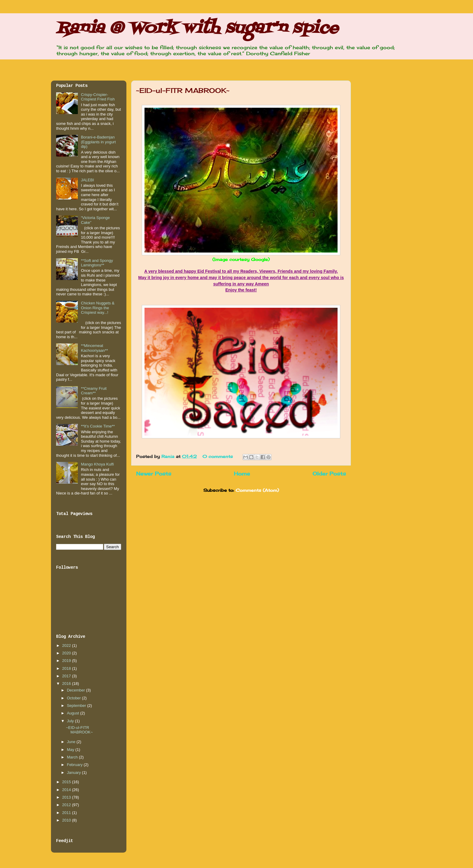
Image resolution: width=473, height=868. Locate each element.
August (74, 713)
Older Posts (329, 474)
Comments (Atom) (257, 490)
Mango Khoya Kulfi (97, 464)
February (75, 765)
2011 (67, 813)
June (72, 742)
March (73, 757)
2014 (67, 790)
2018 (67, 668)
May (71, 750)
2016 (67, 684)
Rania (169, 456)
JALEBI (87, 180)
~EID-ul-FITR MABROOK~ (183, 90)
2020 (67, 653)
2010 (67, 820)
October (75, 698)
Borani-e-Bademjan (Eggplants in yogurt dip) (98, 142)
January (75, 773)
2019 (67, 661)
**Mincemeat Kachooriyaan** (94, 348)
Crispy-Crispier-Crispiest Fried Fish (98, 97)
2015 (67, 782)
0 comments (218, 456)
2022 (67, 645)
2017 (67, 676)
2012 (67, 805)
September (77, 706)
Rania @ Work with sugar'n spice (197, 29)
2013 (67, 797)
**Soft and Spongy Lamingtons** (97, 263)
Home (242, 474)
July (71, 721)
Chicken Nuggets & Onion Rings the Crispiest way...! (98, 308)
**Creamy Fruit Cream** (94, 391)
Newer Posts (154, 474)
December (77, 690)
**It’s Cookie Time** (98, 426)
